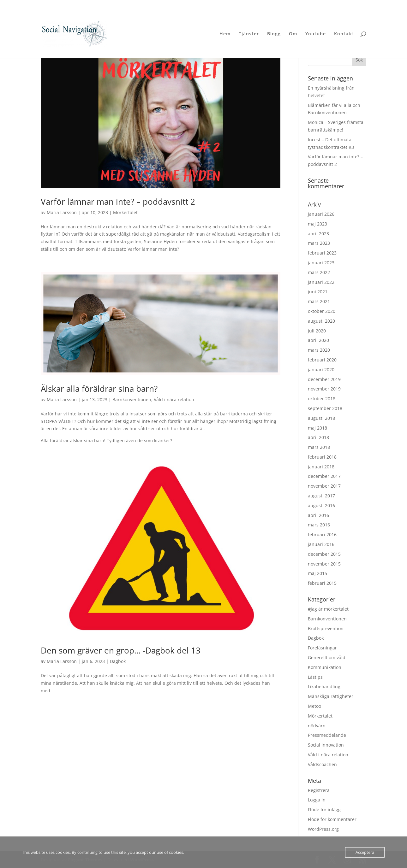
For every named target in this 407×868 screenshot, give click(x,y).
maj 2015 (317, 573)
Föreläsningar (322, 648)
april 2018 (318, 437)
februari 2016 (322, 534)
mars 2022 (319, 272)
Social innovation (326, 745)
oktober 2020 (322, 311)
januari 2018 (321, 467)
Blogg (274, 34)
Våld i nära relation (174, 399)
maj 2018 (317, 428)
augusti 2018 (321, 418)
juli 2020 (317, 331)
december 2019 (324, 379)
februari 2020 (322, 360)
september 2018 (325, 408)
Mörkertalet (125, 212)
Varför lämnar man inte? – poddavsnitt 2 (118, 202)
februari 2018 (322, 457)
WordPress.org (323, 829)
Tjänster (249, 34)
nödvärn (317, 726)
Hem (225, 34)
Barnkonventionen (132, 399)
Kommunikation (325, 667)
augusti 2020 (321, 321)
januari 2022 (321, 282)
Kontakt (344, 34)
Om (293, 34)
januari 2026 (321, 214)
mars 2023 (319, 243)
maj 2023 (317, 224)
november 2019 (324, 389)
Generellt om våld (327, 657)
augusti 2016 (321, 505)
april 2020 (318, 340)
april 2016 (318, 515)
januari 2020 (321, 369)
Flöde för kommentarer (332, 819)
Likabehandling (324, 686)
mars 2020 (319, 350)
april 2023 (318, 234)
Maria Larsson (62, 212)
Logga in (317, 800)
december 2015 (324, 554)
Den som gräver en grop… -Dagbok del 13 (121, 650)
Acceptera (365, 852)
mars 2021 (319, 301)
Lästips (315, 677)
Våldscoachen (322, 764)
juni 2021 (318, 292)
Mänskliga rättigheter (331, 696)
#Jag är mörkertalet (328, 609)
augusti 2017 (321, 496)
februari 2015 (322, 583)
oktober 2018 (322, 399)
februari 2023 (322, 253)
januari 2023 (321, 263)
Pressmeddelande (327, 735)
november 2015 (324, 564)
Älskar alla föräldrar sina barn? (99, 389)
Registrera (319, 790)
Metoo (314, 706)
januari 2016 (321, 544)
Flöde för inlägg (324, 809)
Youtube (316, 34)
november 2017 (324, 486)
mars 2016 (319, 525)
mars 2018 (319, 447)
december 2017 (324, 476)
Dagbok (118, 661)
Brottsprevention (326, 628)
